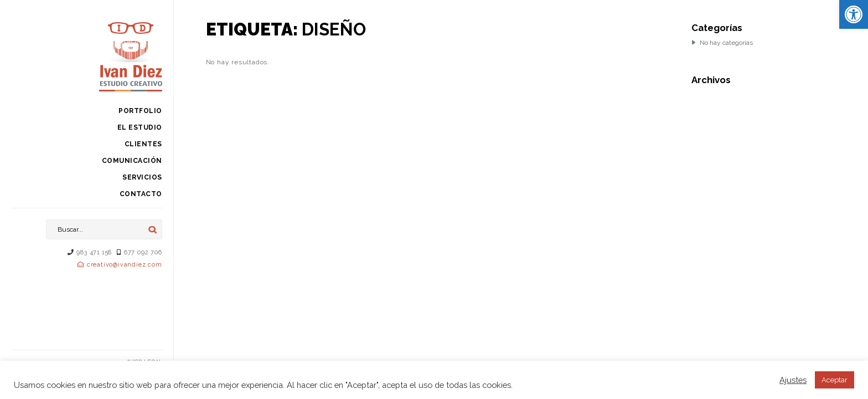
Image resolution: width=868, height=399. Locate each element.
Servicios (142, 177)
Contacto (141, 194)
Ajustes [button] (793, 380)
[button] (854, 14)
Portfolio (140, 111)
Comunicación (132, 161)
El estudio (140, 127)
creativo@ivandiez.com (125, 265)
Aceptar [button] (835, 380)
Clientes (143, 144)
